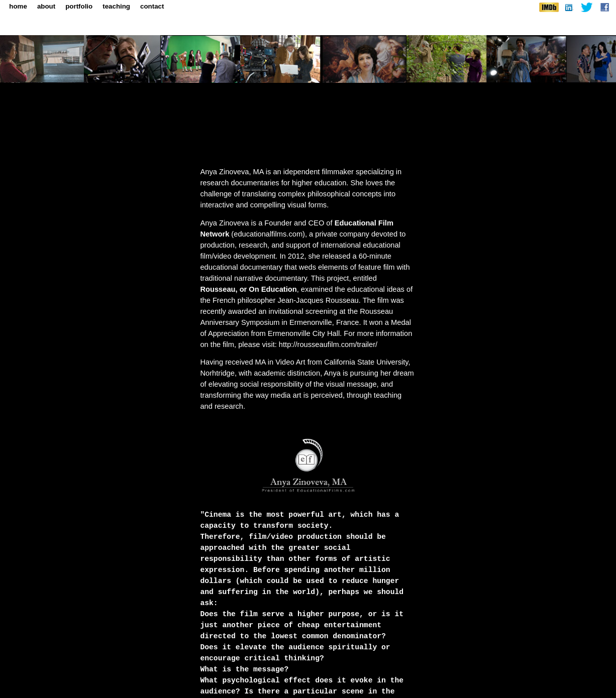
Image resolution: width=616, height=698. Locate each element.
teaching (116, 6)
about (46, 6)
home (18, 6)
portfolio (79, 6)
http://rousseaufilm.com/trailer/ (328, 344)
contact (152, 6)
